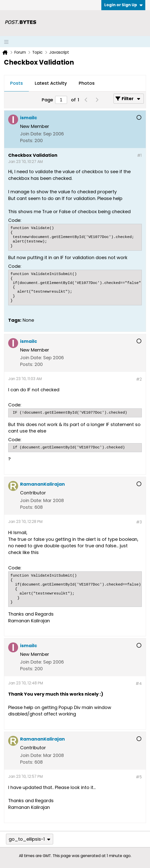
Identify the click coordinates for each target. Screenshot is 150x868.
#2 (139, 379)
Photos (87, 83)
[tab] (17, 83)
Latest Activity (51, 83)
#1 (139, 155)
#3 (139, 522)
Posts (17, 83)
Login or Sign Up (123, 5)
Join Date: (31, 134)
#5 (139, 777)
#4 (139, 684)
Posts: (27, 140)
